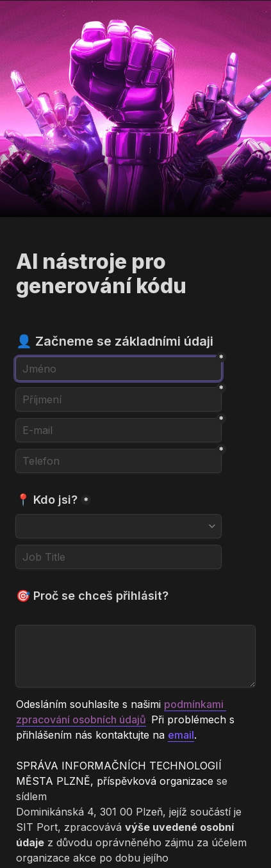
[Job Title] (119, 557)
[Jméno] (119, 369)
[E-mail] (119, 430)
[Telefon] (119, 461)
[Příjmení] (119, 399)
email (181, 735)
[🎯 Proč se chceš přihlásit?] (135, 656)
